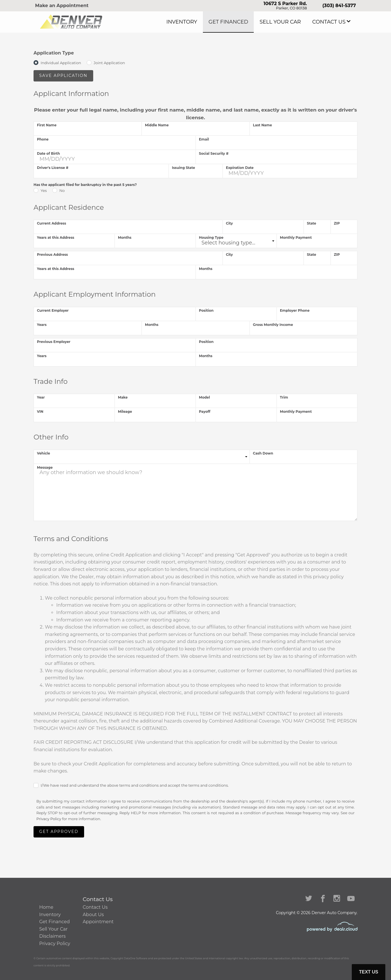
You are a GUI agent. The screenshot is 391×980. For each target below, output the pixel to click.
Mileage (125, 412)
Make (123, 397)
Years (42, 325)
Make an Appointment (62, 6)
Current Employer (53, 310)
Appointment (98, 922)
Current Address (52, 223)
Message (45, 467)
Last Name (262, 125)
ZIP (337, 223)
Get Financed (249, 22)
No (62, 190)
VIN (40, 412)
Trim (284, 397)
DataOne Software (136, 958)
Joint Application (109, 63)
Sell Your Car (292, 22)
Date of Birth (48, 153)
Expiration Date (240, 168)
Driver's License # (53, 168)
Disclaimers (52, 936)
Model (204, 397)
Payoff (205, 412)
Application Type (54, 53)
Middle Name (157, 125)
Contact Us (333, 22)
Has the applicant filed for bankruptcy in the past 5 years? (85, 185)
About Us (93, 915)
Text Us (369, 972)
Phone (43, 139)
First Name (47, 125)
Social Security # (214, 153)
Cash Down (263, 453)
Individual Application (61, 63)
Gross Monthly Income (273, 325)
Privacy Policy (49, 819)
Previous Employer (54, 342)
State (312, 223)
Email (204, 139)
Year (41, 397)
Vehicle (43, 453)
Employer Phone (295, 310)
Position (206, 310)
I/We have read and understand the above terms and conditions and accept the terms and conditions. (135, 785)
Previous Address (52, 255)
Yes (44, 190)
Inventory (211, 22)
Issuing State (183, 168)
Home (46, 907)
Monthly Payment (296, 237)
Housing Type (211, 237)
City (229, 223)
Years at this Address (56, 237)
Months (125, 237)
